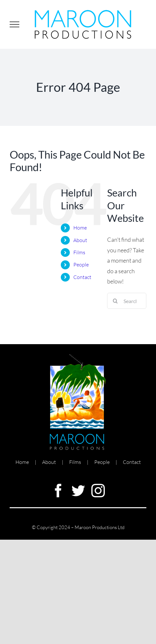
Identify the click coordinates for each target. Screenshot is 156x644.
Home (80, 228)
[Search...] (127, 301)
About (80, 240)
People (81, 265)
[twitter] (78, 491)
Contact (82, 277)
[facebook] (58, 491)
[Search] (115, 301)
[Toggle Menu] (14, 24)
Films (79, 252)
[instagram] (98, 491)
